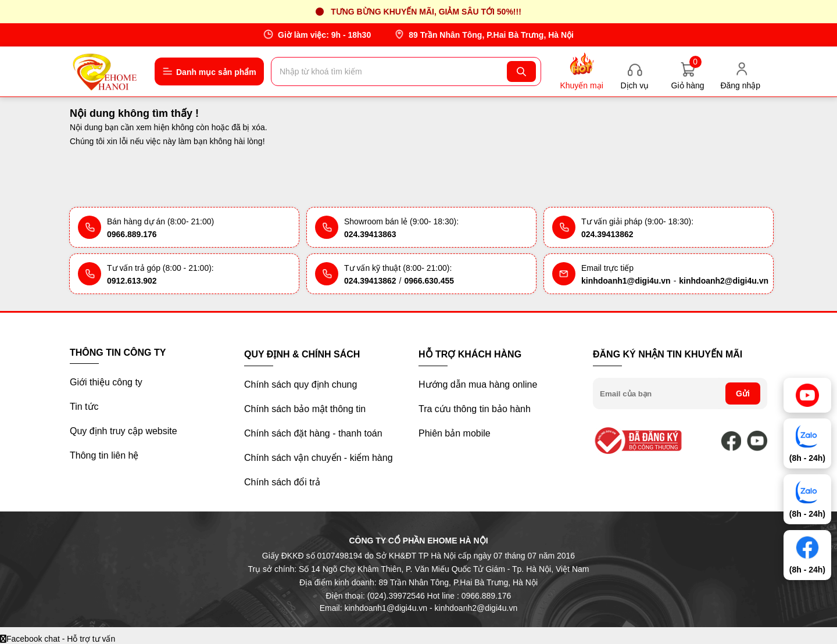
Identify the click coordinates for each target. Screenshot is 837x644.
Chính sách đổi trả (282, 482)
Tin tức (84, 407)
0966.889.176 (132, 234)
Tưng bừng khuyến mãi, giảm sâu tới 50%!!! (426, 12)
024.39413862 (607, 234)
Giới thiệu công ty (106, 382)
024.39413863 (370, 234)
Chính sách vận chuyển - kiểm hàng (319, 458)
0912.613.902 (132, 281)
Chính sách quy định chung (301, 384)
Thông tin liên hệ (104, 455)
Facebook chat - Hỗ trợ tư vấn (58, 639)
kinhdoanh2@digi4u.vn (724, 281)
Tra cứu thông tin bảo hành (475, 409)
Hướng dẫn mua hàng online (478, 384)
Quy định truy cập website (124, 431)
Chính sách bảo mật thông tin (305, 409)
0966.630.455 (429, 281)
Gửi (743, 393)
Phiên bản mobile (455, 433)
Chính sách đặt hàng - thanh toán (313, 433)
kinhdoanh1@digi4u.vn (626, 281)
